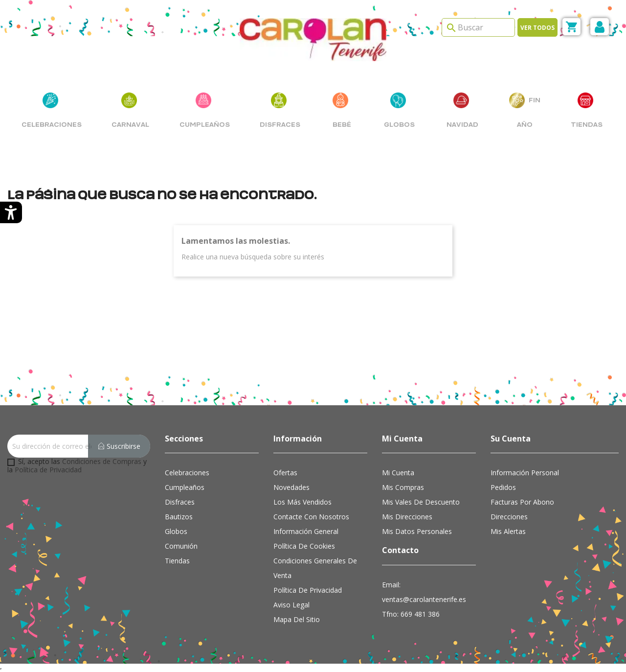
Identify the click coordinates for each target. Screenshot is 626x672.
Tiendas (177, 561)
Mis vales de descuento (421, 502)
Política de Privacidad (48, 470)
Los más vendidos (302, 502)
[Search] (478, 27)
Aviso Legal (291, 605)
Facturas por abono (522, 502)
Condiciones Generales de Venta (315, 568)
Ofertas (285, 473)
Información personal (525, 473)
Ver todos (537, 28)
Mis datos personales (417, 531)
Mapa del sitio (297, 619)
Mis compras (403, 487)
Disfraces (180, 502)
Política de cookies (304, 546)
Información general (306, 531)
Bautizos (179, 517)
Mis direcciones (407, 517)
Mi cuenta (398, 473)
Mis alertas (508, 531)
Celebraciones (187, 473)
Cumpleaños (185, 487)
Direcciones (509, 517)
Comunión (181, 546)
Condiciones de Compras (102, 461)
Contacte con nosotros (311, 517)
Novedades (291, 487)
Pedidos (503, 487)
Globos (176, 531)
